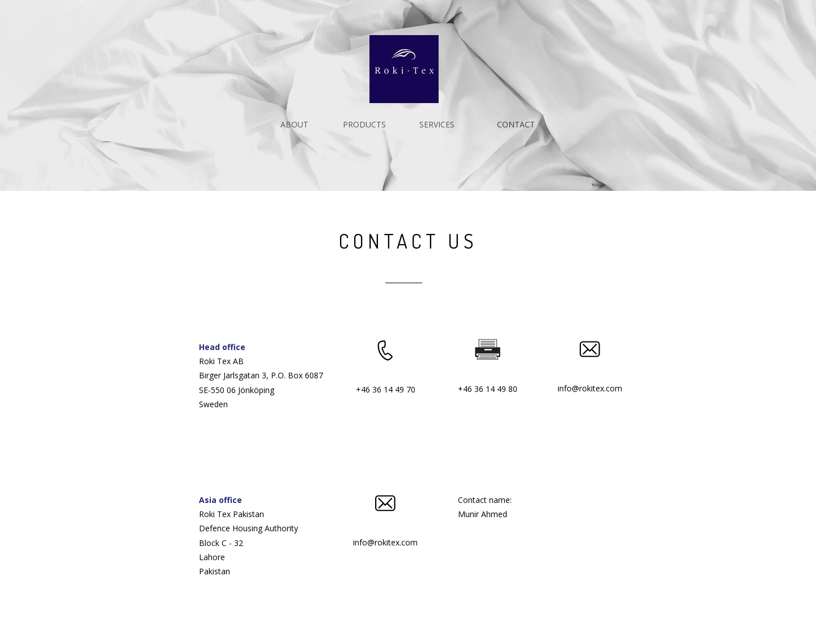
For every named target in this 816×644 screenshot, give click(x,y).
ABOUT (294, 124)
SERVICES (437, 124)
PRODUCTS (364, 124)
